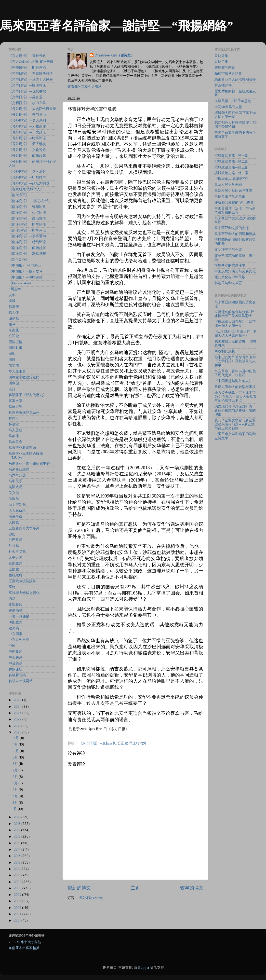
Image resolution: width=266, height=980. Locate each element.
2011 (17, 869)
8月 (16, 764)
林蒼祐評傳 (223, 85)
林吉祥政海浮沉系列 (24, 413)
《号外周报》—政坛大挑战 (29, 183)
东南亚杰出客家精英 (24, 948)
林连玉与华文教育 (228, 283)
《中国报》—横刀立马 (26, 271)
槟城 (12, 301)
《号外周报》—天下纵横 (27, 144)
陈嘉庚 (14, 307)
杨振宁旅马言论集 (228, 74)
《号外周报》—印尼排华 (27, 177)
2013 (18, 856)
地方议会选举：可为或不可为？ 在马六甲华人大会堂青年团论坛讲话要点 (235, 397)
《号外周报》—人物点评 (27, 126)
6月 (16, 777)
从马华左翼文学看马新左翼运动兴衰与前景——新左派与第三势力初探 (235, 424)
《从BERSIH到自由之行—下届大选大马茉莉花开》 (235, 334)
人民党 (14, 522)
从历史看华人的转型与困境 (235, 387)
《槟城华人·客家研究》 (232, 179)
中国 (12, 646)
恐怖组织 (15, 407)
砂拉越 (14, 546)
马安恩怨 (15, 430)
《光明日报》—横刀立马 (27, 103)
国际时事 (15, 348)
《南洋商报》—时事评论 (27, 230)
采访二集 (221, 62)
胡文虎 (14, 366)
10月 (16, 751)
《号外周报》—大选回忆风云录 (32, 109)
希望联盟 (15, 605)
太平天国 (15, 558)
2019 (18, 817)
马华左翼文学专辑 (228, 185)
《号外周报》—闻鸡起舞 (27, 156)
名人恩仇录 (17, 511)
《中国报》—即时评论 (26, 277)
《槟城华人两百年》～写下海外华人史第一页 (235, 324)
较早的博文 (192, 888)
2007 (18, 895)
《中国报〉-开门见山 (25, 266)
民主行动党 (138, 743)
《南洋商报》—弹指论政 (27, 207)
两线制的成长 (225, 351)
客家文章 (15, 401)
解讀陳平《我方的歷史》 (27, 395)
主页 (135, 888)
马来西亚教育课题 (22, 448)
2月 (16, 803)
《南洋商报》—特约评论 (27, 242)
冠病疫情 (15, 342)
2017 (17, 830)
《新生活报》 (19, 260)
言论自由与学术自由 (230, 197)
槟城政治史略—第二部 (231, 161)
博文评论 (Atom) (91, 898)
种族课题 (15, 669)
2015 (17, 843)
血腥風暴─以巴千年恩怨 (233, 101)
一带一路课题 (19, 616)
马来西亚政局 (19, 469)
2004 (18, 914)
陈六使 (14, 313)
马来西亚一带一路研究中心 (29, 463)
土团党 (14, 569)
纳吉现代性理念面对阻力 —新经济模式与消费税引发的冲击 (235, 410)
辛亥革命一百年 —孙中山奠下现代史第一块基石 (235, 373)
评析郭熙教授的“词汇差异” (235, 202)
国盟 (12, 354)
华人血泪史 (17, 371)
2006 (18, 901)
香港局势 (15, 611)
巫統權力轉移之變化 (24, 593)
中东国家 (15, 634)
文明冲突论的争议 (228, 250)
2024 (18, 707)
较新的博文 (79, 888)
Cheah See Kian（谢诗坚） (114, 55)
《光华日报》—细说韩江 (27, 85)
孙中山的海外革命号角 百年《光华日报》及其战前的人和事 (235, 361)
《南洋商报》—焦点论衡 (27, 213)
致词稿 (14, 628)
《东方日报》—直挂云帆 (97, 743)
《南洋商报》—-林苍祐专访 (30, 201)
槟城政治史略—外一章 (231, 173)
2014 (18, 849)
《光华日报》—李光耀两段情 (31, 74)
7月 (15, 770)
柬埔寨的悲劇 (225, 68)
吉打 (12, 389)
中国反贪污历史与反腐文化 (235, 271)
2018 (18, 824)
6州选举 (15, 289)
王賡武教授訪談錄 (22, 581)
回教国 (14, 383)
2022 (18, 719)
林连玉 (14, 419)
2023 (18, 713)
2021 (18, 726)
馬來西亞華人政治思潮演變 (235, 79)
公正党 (123, 743)
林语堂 (14, 424)
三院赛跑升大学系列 (24, 528)
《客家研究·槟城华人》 (26, 189)
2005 (18, 908)
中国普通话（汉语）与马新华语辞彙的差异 (235, 210)
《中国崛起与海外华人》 (233, 381)
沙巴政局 (15, 540)
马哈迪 (14, 436)
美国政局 (15, 487)
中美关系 (15, 657)
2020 (18, 732)
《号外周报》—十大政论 (27, 132)
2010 (18, 875)
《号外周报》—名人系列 (27, 120)
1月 (15, 809)
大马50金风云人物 (228, 107)
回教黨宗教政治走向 (24, 377)
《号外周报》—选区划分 (27, 172)
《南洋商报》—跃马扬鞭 (27, 254)
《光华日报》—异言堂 (26, 97)
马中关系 (15, 481)
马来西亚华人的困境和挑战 (235, 234)
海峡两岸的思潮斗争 (230, 265)
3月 (16, 796)
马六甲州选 (17, 475)
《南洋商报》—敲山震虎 (27, 219)
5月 (15, 783)
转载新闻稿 (17, 675)
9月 (16, 757)
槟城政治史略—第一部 (231, 156)
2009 (18, 882)
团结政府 (15, 575)
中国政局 (15, 652)
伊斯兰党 (15, 622)
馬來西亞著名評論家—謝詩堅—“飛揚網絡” (117, 26)
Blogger (144, 968)
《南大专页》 (19, 195)
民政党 (14, 499)
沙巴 (12, 534)
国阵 (12, 360)
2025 (18, 700)
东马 (12, 324)
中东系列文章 (19, 640)
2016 (18, 836)
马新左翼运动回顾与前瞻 (233, 191)
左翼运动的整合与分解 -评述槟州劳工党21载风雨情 (234, 314)
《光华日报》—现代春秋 (27, 91)
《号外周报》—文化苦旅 (27, 150)
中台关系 (15, 663)
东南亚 (14, 330)
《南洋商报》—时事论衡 (27, 225)
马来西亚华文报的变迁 (232, 228)
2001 (18, 920)
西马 (12, 599)
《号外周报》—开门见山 (27, 115)
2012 (18, 863)
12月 (16, 738)
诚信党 (14, 319)
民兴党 (14, 493)
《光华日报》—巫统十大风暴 (31, 79)
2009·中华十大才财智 (25, 942)
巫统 (12, 587)
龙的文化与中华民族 (230, 277)
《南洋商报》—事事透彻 (27, 236)
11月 (16, 744)
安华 (12, 295)
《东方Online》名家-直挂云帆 (31, 62)
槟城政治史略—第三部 (231, 167)
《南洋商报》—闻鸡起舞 (27, 248)
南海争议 (15, 517)
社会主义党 (17, 552)
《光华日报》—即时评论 (27, 68)
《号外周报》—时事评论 (27, 138)
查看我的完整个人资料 (85, 87)
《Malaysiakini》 (21, 283)
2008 (18, 888)
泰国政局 (15, 563)
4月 (16, 790)
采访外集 (221, 56)
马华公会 (15, 442)
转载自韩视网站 (21, 681)
